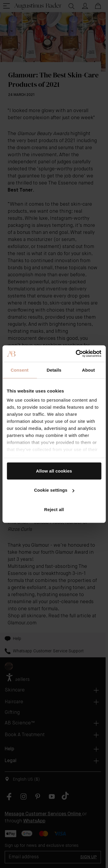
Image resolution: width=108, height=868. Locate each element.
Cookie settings (54, 490)
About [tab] (89, 370)
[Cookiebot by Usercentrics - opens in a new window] (77, 354)
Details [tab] (54, 370)
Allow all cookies (54, 471)
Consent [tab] (20, 370)
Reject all (54, 509)
